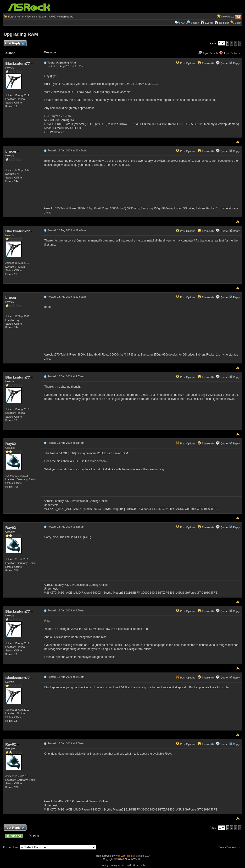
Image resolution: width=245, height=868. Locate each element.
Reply (236, 63)
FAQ (182, 23)
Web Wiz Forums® (125, 856)
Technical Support (37, 17)
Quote (224, 63)
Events (207, 23)
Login (238, 23)
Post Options (185, 63)
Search (195, 23)
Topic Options (229, 53)
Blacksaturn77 (19, 63)
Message (50, 52)
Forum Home (16, 17)
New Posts (228, 17)
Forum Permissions (230, 847)
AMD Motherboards (62, 17)
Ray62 (12, 444)
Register (224, 23)
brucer (12, 151)
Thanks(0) (206, 63)
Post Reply (14, 43)
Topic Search (208, 53)
